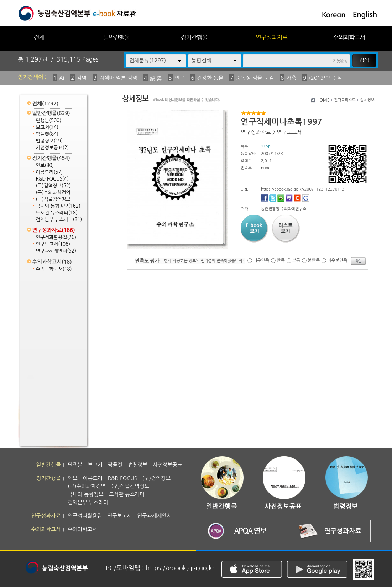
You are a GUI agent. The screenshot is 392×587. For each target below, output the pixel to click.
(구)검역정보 (53, 186)
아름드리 (49, 172)
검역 (82, 78)
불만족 (314, 260)
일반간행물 (117, 37)
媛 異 (156, 79)
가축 (291, 78)
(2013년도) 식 (325, 78)
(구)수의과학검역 (53, 193)
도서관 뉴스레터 (57, 213)
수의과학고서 (349, 37)
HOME (323, 100)
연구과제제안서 (56, 251)
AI (62, 78)
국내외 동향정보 (58, 206)
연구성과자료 (272, 37)
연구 (179, 78)
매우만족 (261, 260)
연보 (45, 165)
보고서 (47, 127)
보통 (296, 260)
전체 (39, 37)
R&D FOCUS (52, 179)
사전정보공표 (53, 148)
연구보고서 (53, 244)
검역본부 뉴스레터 (59, 220)
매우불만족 (337, 260)
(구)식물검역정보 (53, 199)
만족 (281, 260)
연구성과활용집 (56, 237)
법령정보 (49, 141)
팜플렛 (47, 134)
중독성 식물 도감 (255, 78)
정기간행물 (194, 37)
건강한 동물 (210, 78)
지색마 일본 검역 (118, 78)
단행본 (49, 121)
